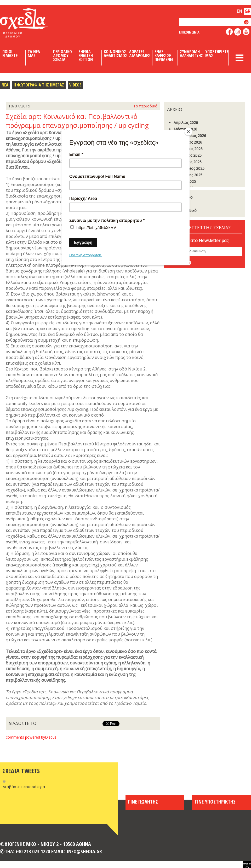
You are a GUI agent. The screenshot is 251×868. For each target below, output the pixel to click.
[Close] (188, 132)
